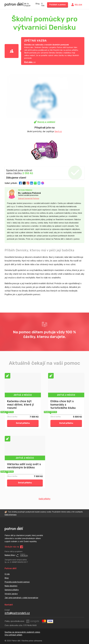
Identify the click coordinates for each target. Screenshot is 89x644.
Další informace (11, 515)
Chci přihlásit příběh (13, 635)
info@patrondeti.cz (17, 613)
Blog (38, 4)
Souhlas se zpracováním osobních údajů (22, 632)
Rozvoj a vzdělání (45, 122)
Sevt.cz (58, 131)
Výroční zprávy (11, 594)
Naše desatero (11, 586)
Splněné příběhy (12, 590)
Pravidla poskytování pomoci (17, 582)
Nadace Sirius (16, 555)
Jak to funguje (27, 5)
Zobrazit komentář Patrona (29, 199)
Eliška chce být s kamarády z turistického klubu (63, 404)
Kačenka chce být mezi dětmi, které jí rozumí (20, 404)
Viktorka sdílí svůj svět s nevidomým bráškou (24, 466)
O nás (43, 5)
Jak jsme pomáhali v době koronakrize (21, 598)
